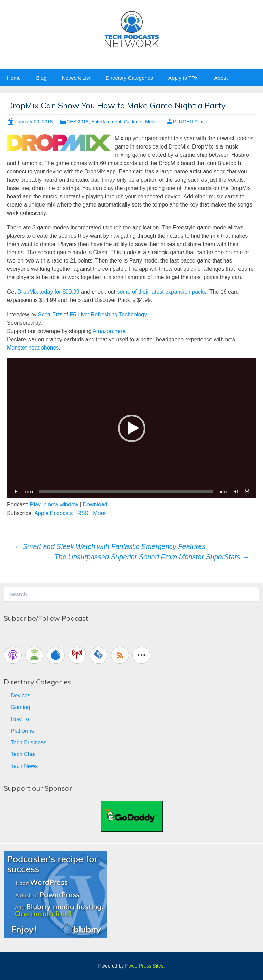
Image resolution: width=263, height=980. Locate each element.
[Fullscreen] (247, 492)
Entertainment (106, 122)
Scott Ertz (50, 315)
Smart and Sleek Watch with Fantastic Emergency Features (110, 546)
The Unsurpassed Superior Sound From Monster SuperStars (152, 557)
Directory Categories (129, 78)
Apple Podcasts (53, 513)
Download (95, 505)
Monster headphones (33, 348)
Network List (76, 78)
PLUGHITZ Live (190, 122)
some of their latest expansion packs (162, 292)
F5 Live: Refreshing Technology (108, 315)
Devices (21, 696)
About (221, 78)
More (99, 513)
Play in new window (54, 505)
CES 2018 (77, 122)
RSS (83, 513)
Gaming (20, 707)
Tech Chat (23, 754)
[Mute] (236, 492)
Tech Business (29, 743)
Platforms (22, 731)
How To (20, 719)
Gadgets (133, 122)
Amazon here (109, 331)
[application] (131, 428)
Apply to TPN (184, 78)
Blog (41, 78)
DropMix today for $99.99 (48, 292)
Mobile (152, 122)
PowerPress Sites (144, 966)
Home (14, 78)
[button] (132, 428)
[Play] (16, 492)
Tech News (24, 766)
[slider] (126, 492)
